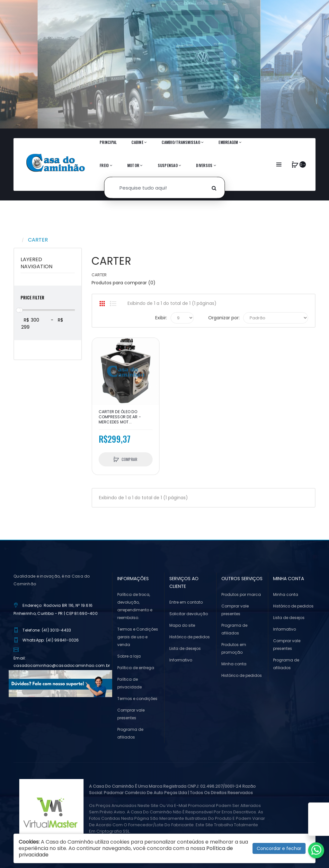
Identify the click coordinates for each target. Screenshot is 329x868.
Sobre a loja (129, 656)
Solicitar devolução (189, 614)
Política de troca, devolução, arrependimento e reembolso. (135, 606)
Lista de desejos (185, 648)
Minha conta (234, 664)
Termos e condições (137, 699)
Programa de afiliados (130, 733)
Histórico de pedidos (190, 637)
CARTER (38, 240)
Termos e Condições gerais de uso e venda (138, 637)
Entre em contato (186, 602)
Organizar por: (224, 318)
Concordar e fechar (279, 848)
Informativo (181, 660)
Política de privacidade (129, 683)
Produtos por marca (241, 594)
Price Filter (32, 297)
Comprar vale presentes (131, 714)
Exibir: (161, 318)
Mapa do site (182, 625)
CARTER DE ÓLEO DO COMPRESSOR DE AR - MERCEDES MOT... (120, 417)
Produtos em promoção (234, 648)
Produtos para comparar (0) (124, 283)
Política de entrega (136, 668)
